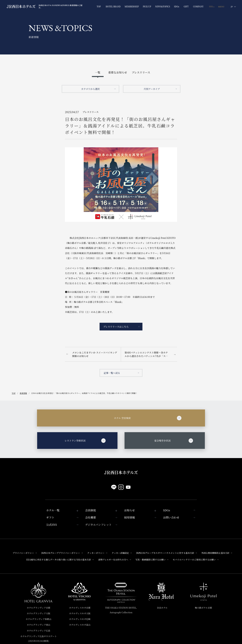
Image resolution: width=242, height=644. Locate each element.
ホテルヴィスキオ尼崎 (80, 619)
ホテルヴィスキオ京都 (80, 608)
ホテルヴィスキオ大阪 (80, 613)
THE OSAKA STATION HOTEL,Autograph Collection (121, 610)
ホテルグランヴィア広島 (38, 631)
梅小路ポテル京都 (204, 608)
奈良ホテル (162, 608)
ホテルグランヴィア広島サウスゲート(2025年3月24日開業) (39, 639)
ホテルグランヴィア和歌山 (39, 619)
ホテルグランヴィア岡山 (38, 625)
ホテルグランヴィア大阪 (38, 613)
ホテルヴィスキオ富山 (80, 625)
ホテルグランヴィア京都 (38, 608)
